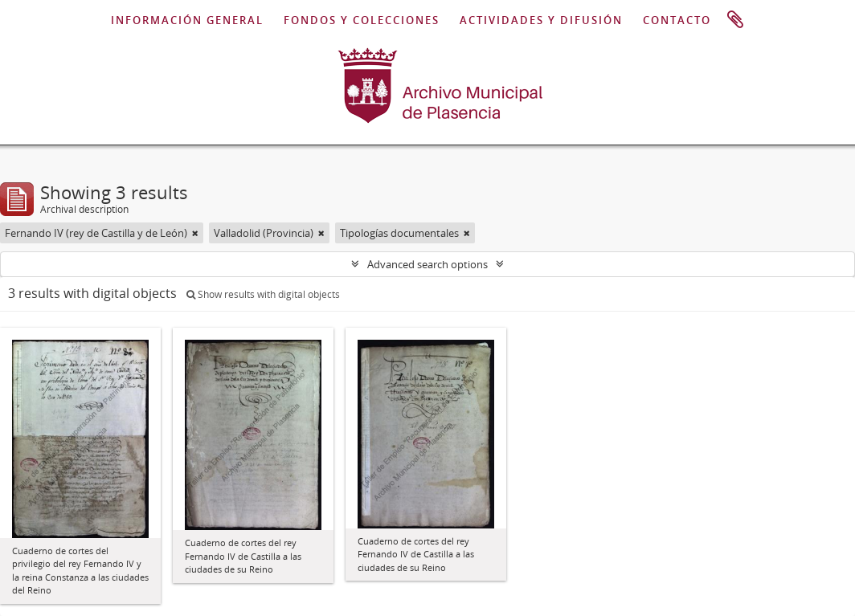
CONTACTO (677, 20)
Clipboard (735, 20)
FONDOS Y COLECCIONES (362, 20)
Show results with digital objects (263, 294)
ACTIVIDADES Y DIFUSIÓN (541, 20)
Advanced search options (427, 264)
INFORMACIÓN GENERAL (187, 20)
